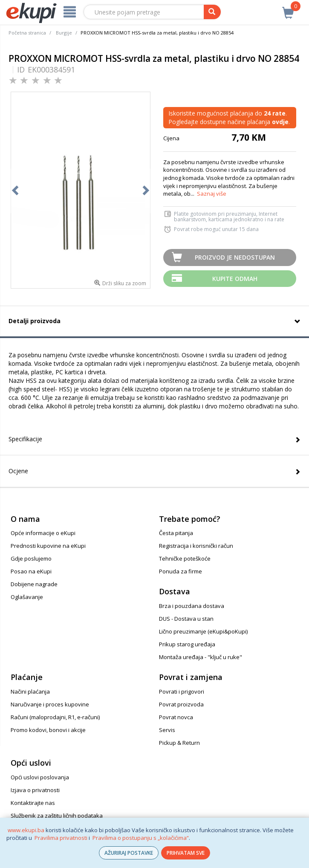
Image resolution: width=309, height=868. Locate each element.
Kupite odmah (235, 279)
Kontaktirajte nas (33, 803)
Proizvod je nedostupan (235, 257)
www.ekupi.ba (26, 830)
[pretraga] (212, 12)
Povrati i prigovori (182, 692)
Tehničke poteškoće (185, 558)
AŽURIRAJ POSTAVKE (129, 853)
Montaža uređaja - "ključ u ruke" (201, 657)
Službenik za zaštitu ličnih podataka (57, 816)
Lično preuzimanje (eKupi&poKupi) (203, 631)
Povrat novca (176, 717)
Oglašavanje (27, 597)
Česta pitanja (176, 533)
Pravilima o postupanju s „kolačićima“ (141, 838)
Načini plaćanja (30, 692)
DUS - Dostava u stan (186, 619)
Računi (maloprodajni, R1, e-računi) (55, 717)
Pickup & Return (179, 743)
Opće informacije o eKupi (43, 533)
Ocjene (18, 471)
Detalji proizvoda (35, 321)
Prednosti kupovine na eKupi (48, 546)
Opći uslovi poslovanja (40, 777)
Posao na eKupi (31, 571)
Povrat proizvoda (181, 704)
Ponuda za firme (180, 571)
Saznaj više (212, 194)
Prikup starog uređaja (187, 644)
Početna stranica (27, 33)
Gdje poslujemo (31, 558)
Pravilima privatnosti (61, 838)
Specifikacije (25, 439)
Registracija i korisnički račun (196, 546)
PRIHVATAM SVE (186, 853)
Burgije (64, 33)
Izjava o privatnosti (35, 790)
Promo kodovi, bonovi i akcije (48, 730)
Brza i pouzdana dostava (192, 606)
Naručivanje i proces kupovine (50, 704)
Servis (167, 730)
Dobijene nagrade (34, 584)
